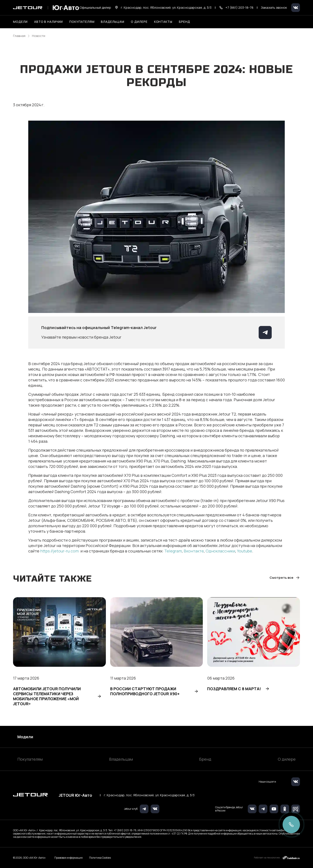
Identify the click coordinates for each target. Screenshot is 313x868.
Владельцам (121, 759)
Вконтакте (194, 551)
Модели (25, 737)
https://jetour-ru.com (60, 551)
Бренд (205, 759)
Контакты (163, 22)
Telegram (173, 551)
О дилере (139, 22)
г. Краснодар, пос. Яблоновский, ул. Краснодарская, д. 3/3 (149, 795)
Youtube (245, 551)
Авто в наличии (48, 22)
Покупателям (30, 759)
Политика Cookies (100, 858)
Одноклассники (220, 551)
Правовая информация (68, 858)
